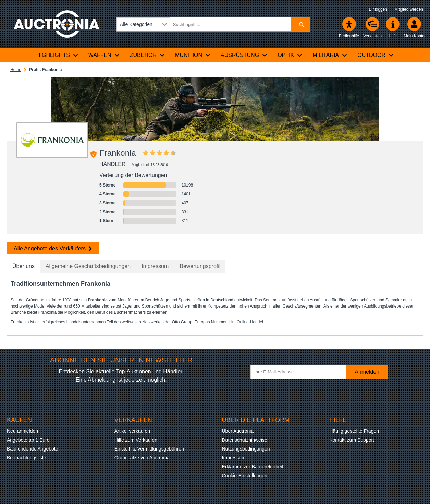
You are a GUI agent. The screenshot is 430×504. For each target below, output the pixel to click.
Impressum (234, 458)
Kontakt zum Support (352, 440)
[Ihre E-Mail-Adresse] (302, 372)
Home (16, 70)
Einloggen (378, 9)
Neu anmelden (22, 431)
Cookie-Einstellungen (245, 476)
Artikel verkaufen (132, 431)
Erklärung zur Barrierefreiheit (253, 467)
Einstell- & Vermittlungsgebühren (149, 449)
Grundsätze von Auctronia (142, 458)
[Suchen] (300, 24)
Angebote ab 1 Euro (28, 440)
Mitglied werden (409, 9)
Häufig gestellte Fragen (354, 431)
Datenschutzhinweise (245, 440)
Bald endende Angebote (32, 449)
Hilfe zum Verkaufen (136, 440)
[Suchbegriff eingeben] (213, 24)
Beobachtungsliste (26, 458)
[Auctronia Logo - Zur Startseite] (57, 24)
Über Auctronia (238, 431)
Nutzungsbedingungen (246, 449)
